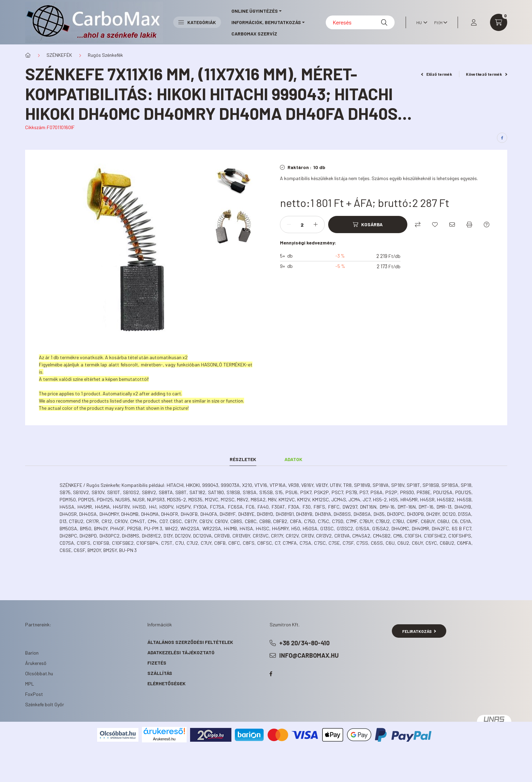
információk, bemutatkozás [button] (266, 22)
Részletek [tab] (243, 459)
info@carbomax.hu (309, 655)
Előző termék (437, 74)
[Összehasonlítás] (418, 225)
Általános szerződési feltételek (190, 642)
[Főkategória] (28, 55)
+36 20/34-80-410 (304, 643)
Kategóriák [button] (197, 22)
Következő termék (487, 74)
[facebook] (502, 138)
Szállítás (160, 673)
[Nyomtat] (469, 225)
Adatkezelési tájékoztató (181, 652)
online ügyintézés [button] (255, 11)
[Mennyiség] (302, 225)
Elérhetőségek (166, 683)
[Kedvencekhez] (435, 225)
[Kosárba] (368, 225)
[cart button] (499, 22)
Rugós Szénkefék (105, 55)
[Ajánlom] (452, 225)
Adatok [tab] (293, 459)
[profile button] (474, 22)
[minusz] (289, 225)
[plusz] (316, 225)
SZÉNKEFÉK (59, 55)
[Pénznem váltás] (439, 22)
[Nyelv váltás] (420, 22)
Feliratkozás (419, 631)
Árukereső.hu (164, 739)
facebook (271, 674)
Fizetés (157, 663)
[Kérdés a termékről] (487, 225)
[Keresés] (360, 22)
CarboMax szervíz (254, 34)
